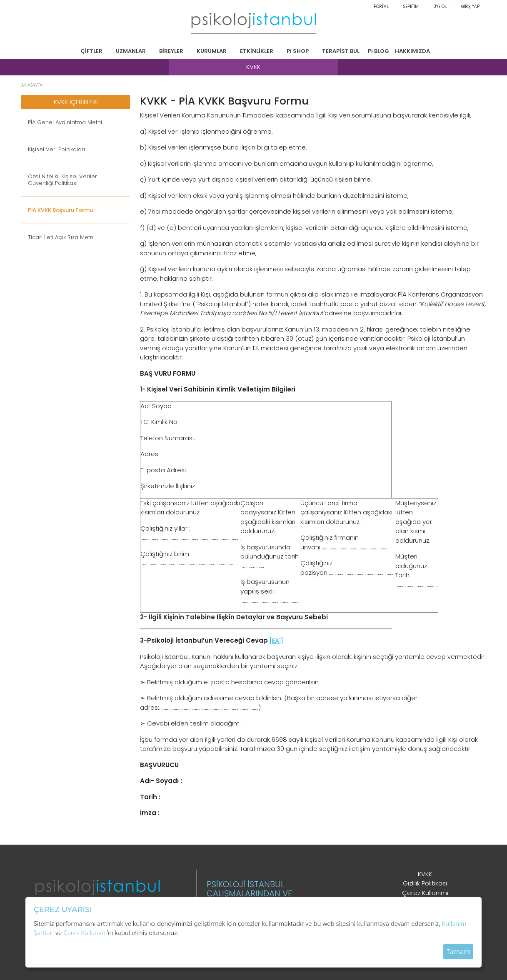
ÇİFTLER (91, 51)
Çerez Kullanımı (425, 893)
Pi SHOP (298, 51)
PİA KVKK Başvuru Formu (60, 210)
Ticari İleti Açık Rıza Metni (61, 237)
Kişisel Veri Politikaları (56, 150)
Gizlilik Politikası (425, 883)
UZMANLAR (131, 51)
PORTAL (381, 6)
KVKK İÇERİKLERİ (76, 102)
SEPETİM (411, 6)
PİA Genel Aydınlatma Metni (65, 122)
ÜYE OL (440, 6)
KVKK (425, 874)
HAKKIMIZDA (412, 51)
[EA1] (276, 640)
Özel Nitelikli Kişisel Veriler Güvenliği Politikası (62, 180)
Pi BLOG (378, 51)
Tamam (458, 951)
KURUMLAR (212, 51)
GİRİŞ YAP (470, 6)
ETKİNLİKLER (257, 51)
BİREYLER (171, 51)
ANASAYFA (32, 85)
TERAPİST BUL (341, 51)
